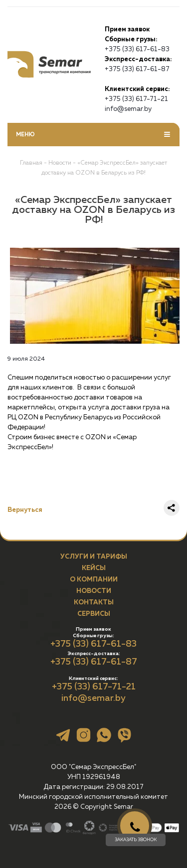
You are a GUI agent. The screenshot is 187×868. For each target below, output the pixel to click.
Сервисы (94, 614)
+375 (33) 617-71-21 (136, 99)
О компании (94, 579)
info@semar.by (128, 109)
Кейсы (94, 568)
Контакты (94, 602)
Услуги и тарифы (94, 557)
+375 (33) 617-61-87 (137, 69)
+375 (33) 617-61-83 (137, 49)
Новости (94, 591)
